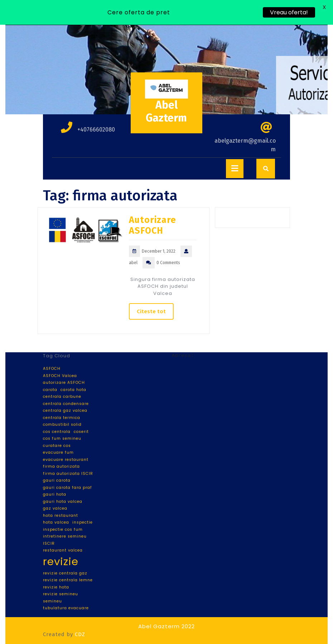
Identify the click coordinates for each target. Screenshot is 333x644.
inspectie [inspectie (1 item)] (83, 522)
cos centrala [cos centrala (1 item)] (57, 432)
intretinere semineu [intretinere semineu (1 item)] (65, 536)
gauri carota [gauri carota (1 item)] (57, 480)
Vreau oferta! (289, 12)
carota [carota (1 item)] (50, 390)
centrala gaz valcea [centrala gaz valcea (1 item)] (65, 411)
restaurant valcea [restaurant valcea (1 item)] (63, 550)
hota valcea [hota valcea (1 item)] (56, 522)
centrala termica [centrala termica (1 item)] (62, 418)
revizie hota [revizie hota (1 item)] (56, 587)
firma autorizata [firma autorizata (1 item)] (61, 466)
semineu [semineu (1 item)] (52, 601)
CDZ (80, 634)
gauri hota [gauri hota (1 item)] (55, 494)
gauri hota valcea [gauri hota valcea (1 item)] (63, 502)
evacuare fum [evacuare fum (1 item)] (58, 452)
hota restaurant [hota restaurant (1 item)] (61, 516)
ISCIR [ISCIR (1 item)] (49, 543)
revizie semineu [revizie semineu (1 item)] (61, 594)
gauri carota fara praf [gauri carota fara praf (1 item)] (67, 488)
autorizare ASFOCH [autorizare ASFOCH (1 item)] (64, 383)
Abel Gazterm (166, 111)
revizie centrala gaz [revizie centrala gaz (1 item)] (65, 573)
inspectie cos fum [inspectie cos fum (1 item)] (63, 529)
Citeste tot (151, 311)
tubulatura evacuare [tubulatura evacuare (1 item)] (66, 608)
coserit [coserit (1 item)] (81, 432)
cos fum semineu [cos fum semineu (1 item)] (62, 438)
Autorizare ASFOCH (153, 225)
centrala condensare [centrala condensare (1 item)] (66, 404)
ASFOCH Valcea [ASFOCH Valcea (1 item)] (60, 376)
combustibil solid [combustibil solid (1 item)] (62, 424)
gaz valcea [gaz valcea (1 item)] (55, 508)
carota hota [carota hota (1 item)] (73, 390)
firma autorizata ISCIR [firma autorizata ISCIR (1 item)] (68, 474)
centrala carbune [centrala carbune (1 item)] (62, 397)
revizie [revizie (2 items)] (61, 561)
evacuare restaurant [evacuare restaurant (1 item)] (66, 460)
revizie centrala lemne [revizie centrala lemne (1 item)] (68, 580)
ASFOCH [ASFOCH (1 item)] (52, 369)
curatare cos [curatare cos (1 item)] (57, 446)
